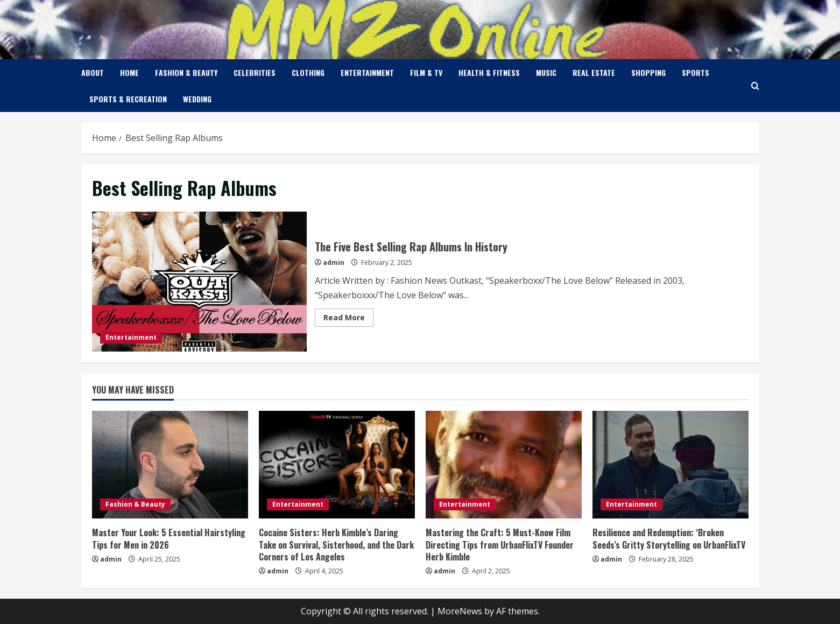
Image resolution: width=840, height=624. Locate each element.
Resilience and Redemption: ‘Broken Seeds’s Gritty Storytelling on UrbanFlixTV (669, 538)
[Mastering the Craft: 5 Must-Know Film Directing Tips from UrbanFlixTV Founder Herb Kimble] (504, 465)
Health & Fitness (489, 72)
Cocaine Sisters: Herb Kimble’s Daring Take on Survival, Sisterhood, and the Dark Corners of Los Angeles (336, 545)
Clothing (308, 72)
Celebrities (255, 72)
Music (546, 72)
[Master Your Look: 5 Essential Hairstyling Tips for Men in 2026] (170, 465)
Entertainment (367, 72)
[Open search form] (755, 86)
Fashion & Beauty (186, 72)
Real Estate (594, 72)
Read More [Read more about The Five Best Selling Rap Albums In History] (348, 319)
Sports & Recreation (128, 99)
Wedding (197, 99)
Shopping (648, 72)
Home (129, 72)
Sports (696, 72)
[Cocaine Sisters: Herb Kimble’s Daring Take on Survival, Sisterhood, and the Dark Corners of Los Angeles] (337, 465)
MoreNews (460, 611)
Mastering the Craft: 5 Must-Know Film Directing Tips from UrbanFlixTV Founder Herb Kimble (500, 545)
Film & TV (426, 72)
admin (334, 262)
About (93, 72)
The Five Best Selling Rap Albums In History (199, 282)
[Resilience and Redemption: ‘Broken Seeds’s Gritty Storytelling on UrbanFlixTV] (670, 465)
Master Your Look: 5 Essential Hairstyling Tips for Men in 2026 (169, 538)
